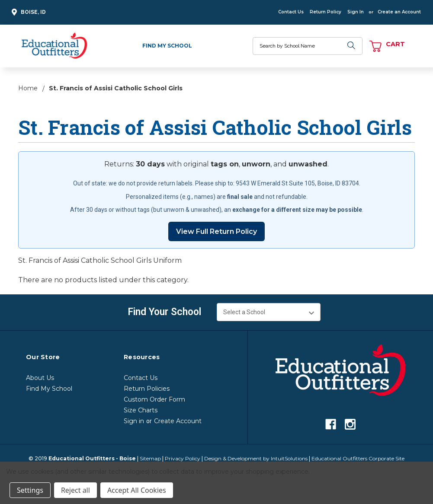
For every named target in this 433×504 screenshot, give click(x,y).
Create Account (178, 421)
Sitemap (150, 458)
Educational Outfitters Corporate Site (358, 458)
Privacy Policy (183, 458)
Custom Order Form (154, 399)
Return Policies (147, 389)
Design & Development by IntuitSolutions (256, 458)
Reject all (75, 490)
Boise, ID (27, 12)
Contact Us (291, 12)
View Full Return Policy (216, 231)
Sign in (134, 421)
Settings (30, 490)
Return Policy (326, 12)
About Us (40, 378)
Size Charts (141, 410)
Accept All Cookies (137, 490)
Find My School (167, 46)
